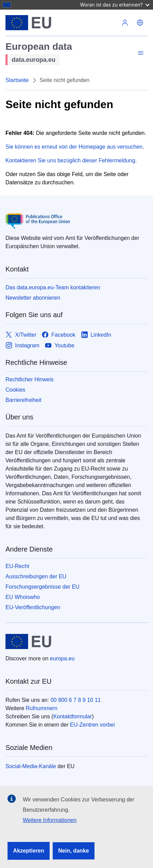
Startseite (17, 80)
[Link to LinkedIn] (96, 335)
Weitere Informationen (49, 820)
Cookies (15, 390)
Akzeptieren (29, 851)
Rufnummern (41, 708)
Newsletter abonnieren (33, 298)
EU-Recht (17, 566)
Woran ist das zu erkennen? (115, 5)
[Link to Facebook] (59, 335)
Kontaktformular (73, 716)
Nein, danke (74, 851)
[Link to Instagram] (22, 345)
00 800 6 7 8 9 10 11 (76, 700)
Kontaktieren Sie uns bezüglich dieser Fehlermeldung (70, 160)
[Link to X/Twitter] (21, 335)
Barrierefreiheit (23, 400)
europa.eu (62, 658)
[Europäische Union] (61, 23)
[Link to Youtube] (60, 345)
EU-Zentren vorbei (93, 725)
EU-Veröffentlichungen (33, 607)
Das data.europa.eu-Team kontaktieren (53, 287)
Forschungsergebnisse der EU (42, 587)
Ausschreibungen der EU (36, 576)
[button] (140, 23)
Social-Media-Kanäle (31, 766)
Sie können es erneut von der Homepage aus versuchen (74, 147)
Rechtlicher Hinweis (30, 379)
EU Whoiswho (23, 597)
